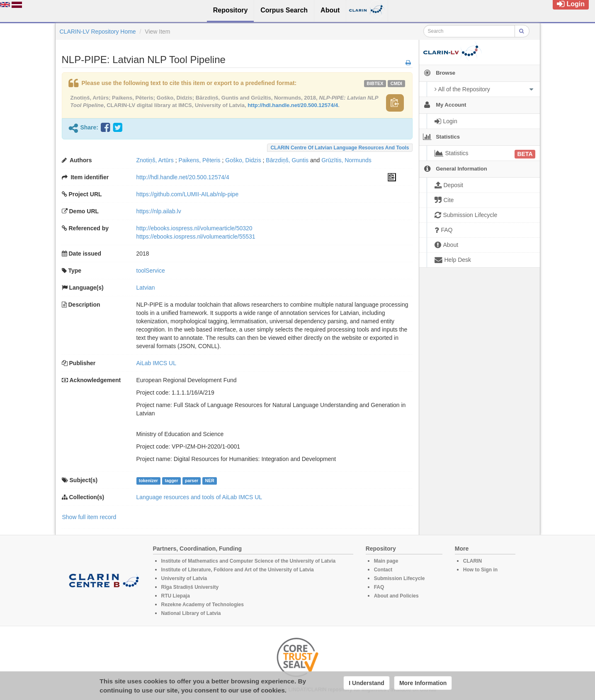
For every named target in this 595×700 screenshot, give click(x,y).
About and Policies (396, 596)
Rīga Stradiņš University (190, 587)
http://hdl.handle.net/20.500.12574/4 (293, 105)
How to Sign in (480, 570)
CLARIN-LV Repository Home (98, 32)
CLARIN (472, 561)
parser (192, 480)
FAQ (379, 587)
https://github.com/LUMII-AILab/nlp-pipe (188, 194)
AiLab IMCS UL (156, 363)
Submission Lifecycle (399, 578)
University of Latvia (184, 578)
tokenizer (148, 480)
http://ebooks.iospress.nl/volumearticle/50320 (194, 228)
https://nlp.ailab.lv (159, 211)
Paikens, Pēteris (199, 160)
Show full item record (89, 517)
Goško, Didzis (243, 160)
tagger (171, 480)
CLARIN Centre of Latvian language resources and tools (340, 148)
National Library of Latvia (191, 613)
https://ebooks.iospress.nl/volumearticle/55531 (196, 237)
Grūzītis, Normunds (346, 160)
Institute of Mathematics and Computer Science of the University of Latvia (249, 561)
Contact (383, 570)
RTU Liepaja (176, 596)
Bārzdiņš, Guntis (287, 160)
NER (210, 480)
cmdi (396, 83)
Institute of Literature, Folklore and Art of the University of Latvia (238, 570)
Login (571, 4)
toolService (151, 271)
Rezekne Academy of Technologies (203, 605)
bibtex (375, 83)
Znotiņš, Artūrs (155, 160)
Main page (386, 561)
